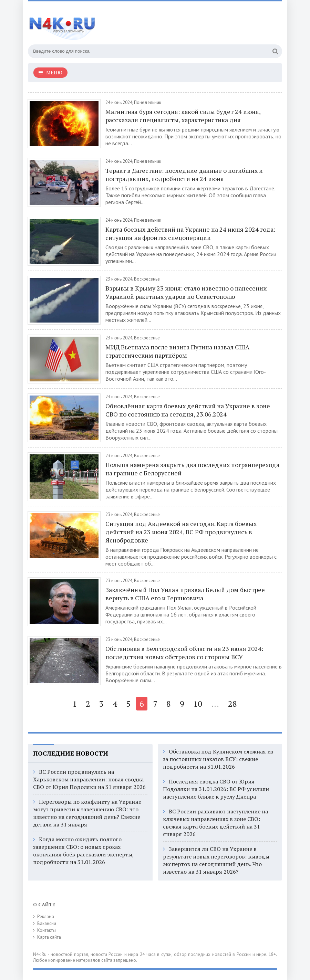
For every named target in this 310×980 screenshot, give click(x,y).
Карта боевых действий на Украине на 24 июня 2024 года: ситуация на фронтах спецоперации (190, 233)
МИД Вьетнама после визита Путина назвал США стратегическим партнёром (177, 351)
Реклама (46, 916)
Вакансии (47, 923)
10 (198, 704)
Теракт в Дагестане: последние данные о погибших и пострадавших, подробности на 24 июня (184, 175)
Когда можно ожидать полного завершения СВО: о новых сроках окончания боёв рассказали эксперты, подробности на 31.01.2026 (83, 851)
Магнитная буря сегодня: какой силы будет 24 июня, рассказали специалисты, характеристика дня (183, 116)
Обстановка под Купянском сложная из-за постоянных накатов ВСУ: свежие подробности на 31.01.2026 (219, 759)
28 (232, 704)
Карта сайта (49, 937)
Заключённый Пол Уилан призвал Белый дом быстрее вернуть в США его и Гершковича (185, 594)
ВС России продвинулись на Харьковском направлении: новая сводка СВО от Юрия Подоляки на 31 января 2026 (89, 779)
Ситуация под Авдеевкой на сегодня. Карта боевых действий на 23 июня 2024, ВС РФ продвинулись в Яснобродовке (181, 532)
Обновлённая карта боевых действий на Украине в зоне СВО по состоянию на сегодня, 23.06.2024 (188, 410)
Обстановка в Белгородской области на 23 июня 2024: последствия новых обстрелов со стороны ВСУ (184, 653)
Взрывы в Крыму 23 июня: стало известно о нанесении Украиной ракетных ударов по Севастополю (186, 292)
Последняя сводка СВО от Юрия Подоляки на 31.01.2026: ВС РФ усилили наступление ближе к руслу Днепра (216, 789)
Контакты (46, 930)
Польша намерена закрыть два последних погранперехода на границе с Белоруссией (192, 469)
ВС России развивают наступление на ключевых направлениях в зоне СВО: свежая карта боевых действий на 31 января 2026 (215, 823)
